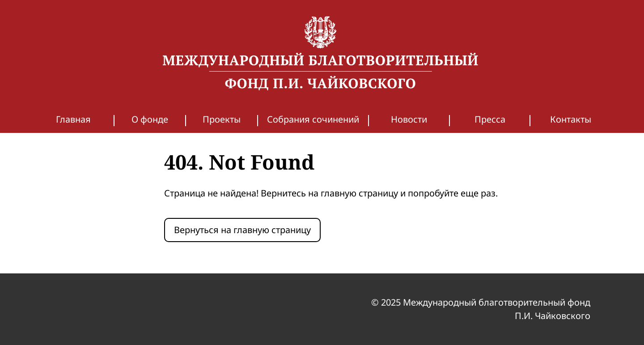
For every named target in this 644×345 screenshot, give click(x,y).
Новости (409, 119)
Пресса (490, 119)
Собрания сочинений (313, 119)
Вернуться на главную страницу (242, 230)
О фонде (150, 119)
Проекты (222, 119)
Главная (73, 119)
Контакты (571, 119)
